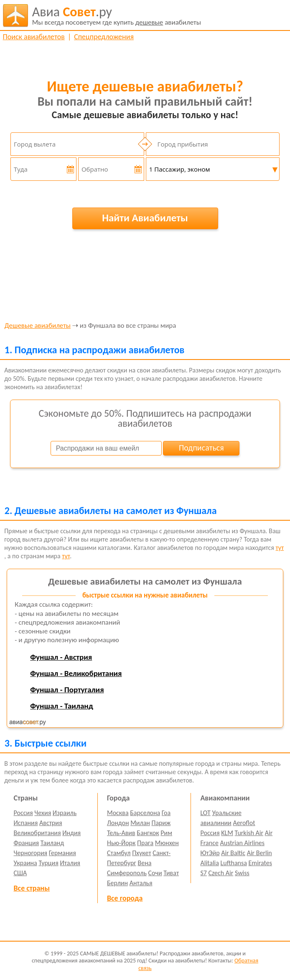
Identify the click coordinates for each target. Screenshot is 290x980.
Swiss (242, 873)
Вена (144, 863)
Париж (161, 823)
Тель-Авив (121, 833)
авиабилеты (117, 15)
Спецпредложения (104, 37)
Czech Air (221, 873)
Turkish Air (249, 833)
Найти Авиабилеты (145, 218)
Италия (70, 863)
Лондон (118, 823)
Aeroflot (244, 823)
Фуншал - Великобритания (76, 673)
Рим (166, 833)
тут (280, 548)
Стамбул (119, 853)
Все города (125, 898)
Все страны (32, 888)
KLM (227, 833)
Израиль (65, 813)
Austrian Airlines (242, 843)
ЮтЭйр (210, 853)
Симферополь (127, 873)
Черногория (31, 853)
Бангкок (148, 833)
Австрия (51, 823)
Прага (145, 843)
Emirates (260, 863)
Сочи (155, 873)
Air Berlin (259, 853)
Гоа (166, 813)
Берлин (117, 883)
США (20, 873)
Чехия (43, 813)
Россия (23, 813)
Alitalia (209, 863)
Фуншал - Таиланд (61, 706)
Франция (27, 843)
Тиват (171, 873)
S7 (203, 873)
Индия (71, 833)
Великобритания (37, 833)
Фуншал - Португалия (67, 690)
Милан (140, 823)
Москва (118, 813)
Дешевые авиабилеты (38, 326)
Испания (26, 823)
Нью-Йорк (121, 843)
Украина (25, 863)
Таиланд (52, 843)
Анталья (141, 883)
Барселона (145, 813)
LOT (205, 813)
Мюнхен (167, 843)
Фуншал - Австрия (61, 657)
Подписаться (201, 448)
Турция (48, 863)
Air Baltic (233, 853)
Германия (62, 853)
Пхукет (141, 853)
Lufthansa (234, 863)
